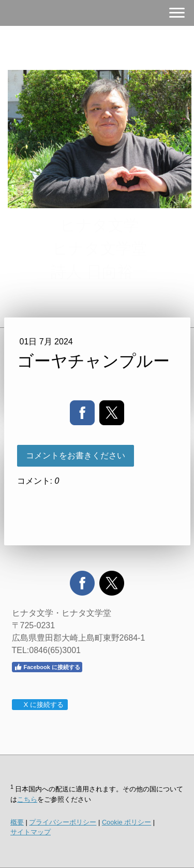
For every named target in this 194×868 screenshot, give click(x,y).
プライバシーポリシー (63, 822)
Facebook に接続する (47, 667)
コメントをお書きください (76, 455)
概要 (17, 822)
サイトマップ (31, 832)
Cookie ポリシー (126, 822)
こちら (27, 799)
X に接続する (40, 705)
